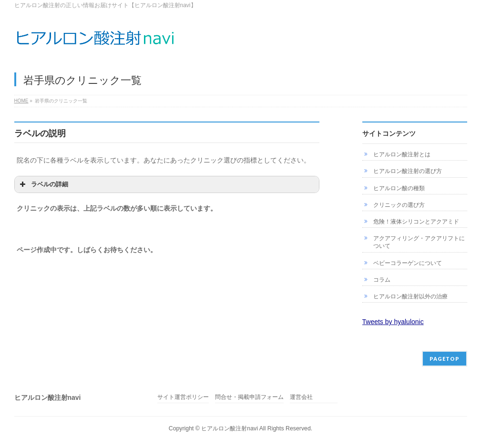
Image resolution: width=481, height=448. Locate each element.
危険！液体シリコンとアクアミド (416, 222)
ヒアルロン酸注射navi (230, 428)
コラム (382, 280)
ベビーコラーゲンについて (408, 263)
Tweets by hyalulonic (393, 322)
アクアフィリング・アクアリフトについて (419, 242)
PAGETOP (445, 359)
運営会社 (301, 397)
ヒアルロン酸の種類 (399, 188)
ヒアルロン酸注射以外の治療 (410, 296)
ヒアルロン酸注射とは (402, 154)
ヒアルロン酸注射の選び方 (408, 171)
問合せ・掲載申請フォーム (249, 397)
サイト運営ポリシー (183, 397)
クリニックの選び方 (399, 205)
